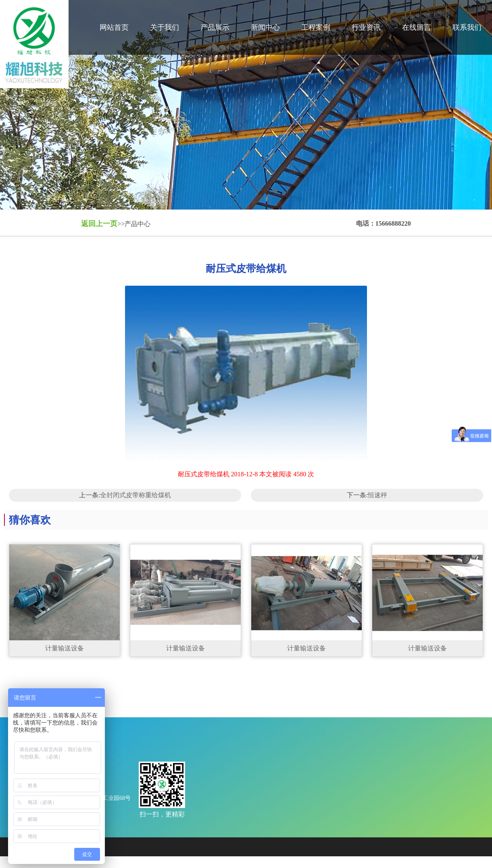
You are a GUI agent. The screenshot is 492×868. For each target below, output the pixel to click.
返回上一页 (99, 224)
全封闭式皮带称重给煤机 (136, 495)
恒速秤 (377, 495)
